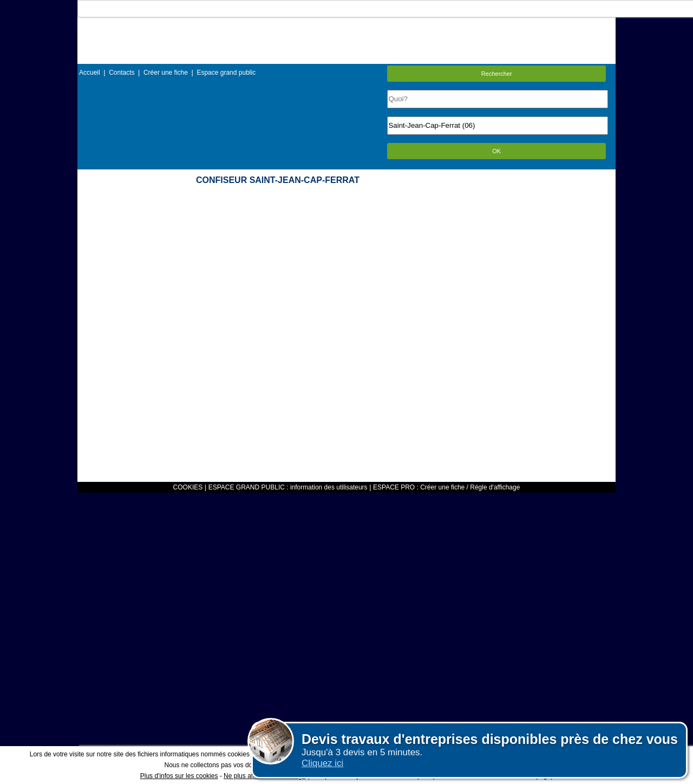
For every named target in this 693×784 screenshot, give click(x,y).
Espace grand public (226, 73)
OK (496, 151)
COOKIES (188, 487)
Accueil (90, 73)
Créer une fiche (166, 73)
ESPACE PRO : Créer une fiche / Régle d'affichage (446, 487)
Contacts (122, 73)
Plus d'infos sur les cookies (179, 776)
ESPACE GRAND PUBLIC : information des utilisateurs (288, 487)
